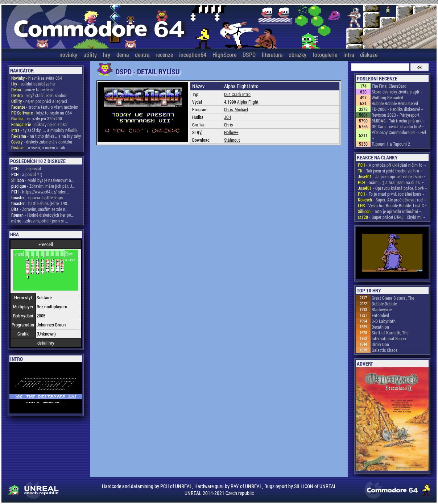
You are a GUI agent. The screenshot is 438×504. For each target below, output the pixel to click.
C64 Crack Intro (237, 94)
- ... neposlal (26, 168)
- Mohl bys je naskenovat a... (43, 180)
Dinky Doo (380, 344)
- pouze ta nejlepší (32, 89)
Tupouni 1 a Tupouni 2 (391, 144)
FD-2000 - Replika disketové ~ (398, 109)
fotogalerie (325, 55)
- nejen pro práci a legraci (39, 101)
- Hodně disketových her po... (43, 215)
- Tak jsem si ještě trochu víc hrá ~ (390, 171)
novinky (68, 55)
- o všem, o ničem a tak (38, 147)
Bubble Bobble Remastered (395, 103)
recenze (164, 55)
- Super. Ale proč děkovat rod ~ (392, 200)
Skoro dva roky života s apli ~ (397, 92)
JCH (228, 117)
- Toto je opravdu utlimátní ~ (390, 211)
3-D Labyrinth (384, 321)
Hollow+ (231, 132)
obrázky (297, 55)
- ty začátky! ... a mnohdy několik (44, 130)
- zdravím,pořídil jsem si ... (40, 221)
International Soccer (389, 338)
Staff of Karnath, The (390, 333)
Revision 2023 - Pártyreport (396, 115)
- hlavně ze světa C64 (37, 78)
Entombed (380, 315)
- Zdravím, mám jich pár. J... (43, 186)
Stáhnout (232, 140)
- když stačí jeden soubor (39, 95)
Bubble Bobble (384, 304)
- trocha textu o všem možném (45, 107)
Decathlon (380, 327)
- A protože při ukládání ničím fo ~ (392, 165)
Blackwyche (382, 309)
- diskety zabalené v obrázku (42, 142)
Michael (241, 109)
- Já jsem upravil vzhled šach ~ (392, 176)
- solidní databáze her (34, 84)
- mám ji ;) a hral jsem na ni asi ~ (391, 182)
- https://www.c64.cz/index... (40, 192)
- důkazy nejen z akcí (39, 124)
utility (90, 55)
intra (349, 55)
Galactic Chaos (385, 350)
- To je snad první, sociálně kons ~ (391, 194)
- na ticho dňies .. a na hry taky (46, 136)
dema (123, 55)
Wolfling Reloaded (387, 97)
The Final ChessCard (389, 86)
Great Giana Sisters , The (393, 298)
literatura (272, 55)
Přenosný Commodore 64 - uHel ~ (399, 135)
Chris (228, 109)
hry (107, 55)
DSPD (249, 55)
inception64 (193, 55)
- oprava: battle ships (37, 197)
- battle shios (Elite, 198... (41, 203)
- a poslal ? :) (27, 174)
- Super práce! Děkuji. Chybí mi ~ (392, 217)
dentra (142, 55)
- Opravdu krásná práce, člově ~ (392, 188)
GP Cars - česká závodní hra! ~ (398, 126)
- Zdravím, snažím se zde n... (40, 209)
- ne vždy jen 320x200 (37, 118)
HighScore (224, 55)
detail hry (46, 343)
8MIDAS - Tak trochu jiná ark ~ (398, 121)
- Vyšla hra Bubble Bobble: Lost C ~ (393, 205)
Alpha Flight (248, 102)
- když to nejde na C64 (42, 113)
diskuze (369, 55)
